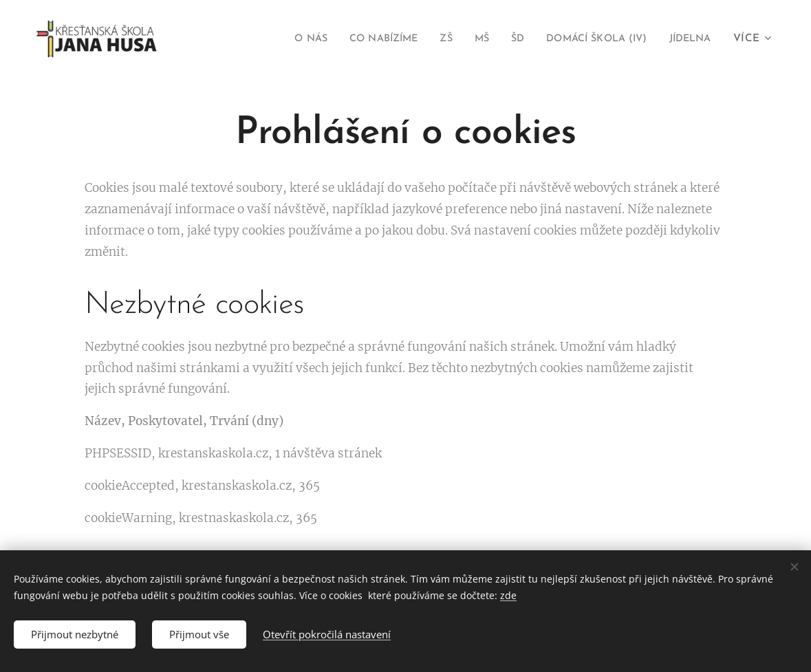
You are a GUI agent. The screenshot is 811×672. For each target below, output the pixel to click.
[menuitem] (276, 39)
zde (508, 595)
